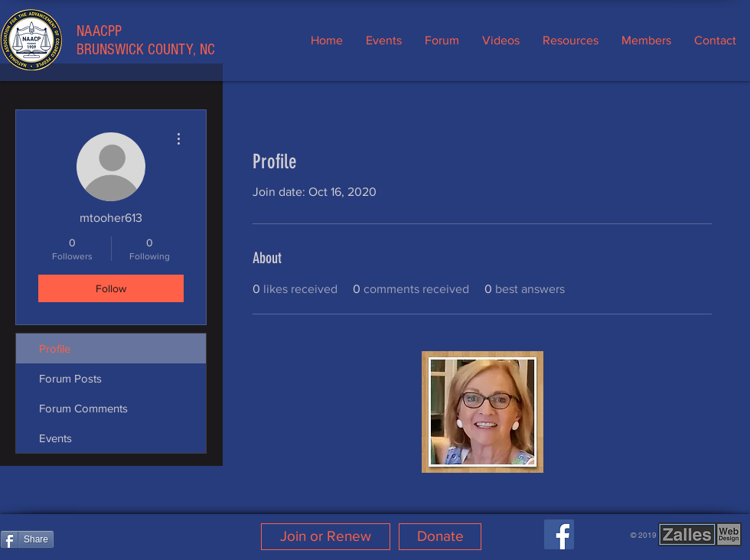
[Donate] (440, 537)
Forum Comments (83, 408)
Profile (55, 348)
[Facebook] (559, 534)
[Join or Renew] (326, 537)
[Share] (27, 539)
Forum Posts (70, 378)
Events (55, 438)
